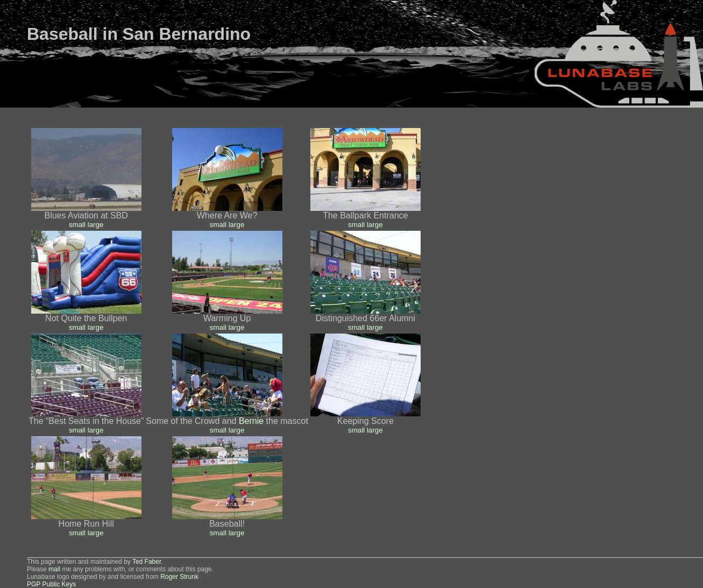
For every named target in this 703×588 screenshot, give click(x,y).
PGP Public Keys (51, 584)
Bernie (251, 421)
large (96, 225)
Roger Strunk (179, 577)
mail (54, 569)
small (77, 225)
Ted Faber (147, 562)
